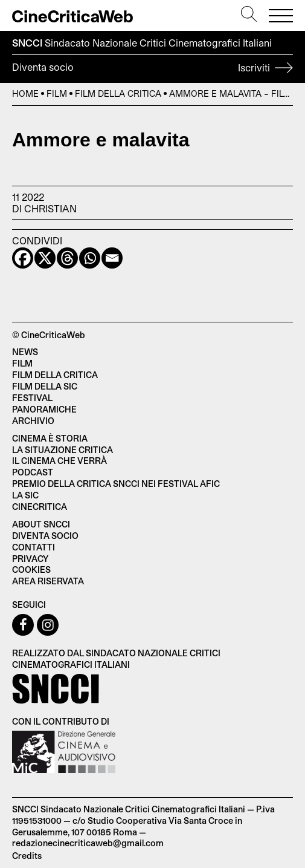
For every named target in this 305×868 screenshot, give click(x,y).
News (25, 352)
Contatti (34, 547)
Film (57, 93)
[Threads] (67, 258)
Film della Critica (118, 93)
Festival (32, 398)
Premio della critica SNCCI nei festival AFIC (116, 484)
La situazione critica (63, 450)
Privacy (30, 559)
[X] (45, 258)
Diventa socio (152, 69)
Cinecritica (40, 507)
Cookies (31, 569)
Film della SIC (45, 386)
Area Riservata (48, 581)
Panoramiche (44, 409)
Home (25, 93)
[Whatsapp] (90, 258)
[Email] (112, 258)
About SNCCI (41, 524)
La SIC (25, 495)
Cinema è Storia (50, 438)
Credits (27, 856)
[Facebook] (23, 258)
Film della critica (55, 375)
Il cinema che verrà (59, 461)
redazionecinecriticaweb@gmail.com (88, 843)
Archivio (33, 421)
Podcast (33, 472)
